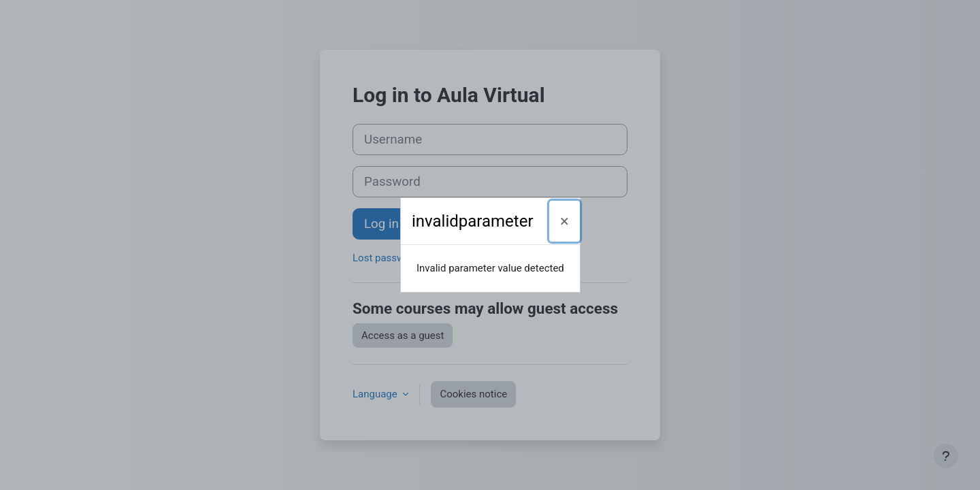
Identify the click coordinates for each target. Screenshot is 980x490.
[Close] (565, 221)
